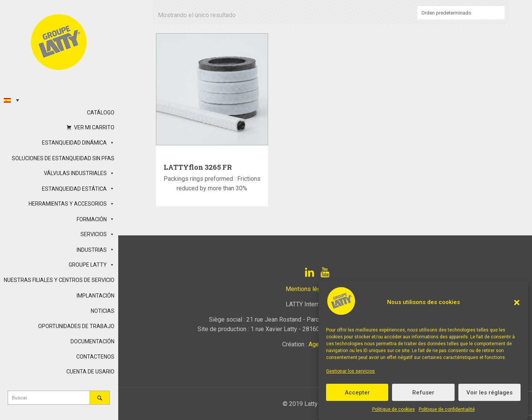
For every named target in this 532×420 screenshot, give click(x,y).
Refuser (423, 393)
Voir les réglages (489, 393)
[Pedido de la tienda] (461, 13)
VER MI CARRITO (94, 127)
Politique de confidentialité (447, 409)
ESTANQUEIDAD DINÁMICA (78, 143)
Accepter (357, 393)
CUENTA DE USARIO (90, 372)
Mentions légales (309, 289)
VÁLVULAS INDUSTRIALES (79, 173)
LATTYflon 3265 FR (198, 167)
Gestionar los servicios (350, 371)
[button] (517, 303)
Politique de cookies (394, 409)
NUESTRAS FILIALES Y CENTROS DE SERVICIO (59, 280)
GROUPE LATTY (92, 265)
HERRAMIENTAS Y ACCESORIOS (72, 204)
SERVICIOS (97, 234)
